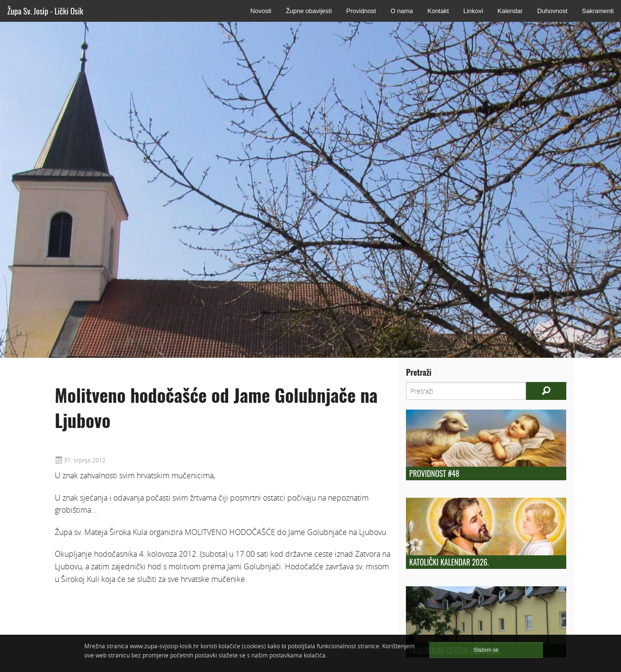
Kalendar (510, 11)
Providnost (361, 11)
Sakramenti (598, 11)
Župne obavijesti (309, 11)
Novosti (261, 11)
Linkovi (473, 11)
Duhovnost (552, 11)
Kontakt (438, 11)
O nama (402, 11)
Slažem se (486, 650)
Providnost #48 (434, 473)
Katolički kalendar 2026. (449, 562)
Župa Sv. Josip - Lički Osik (45, 11)
